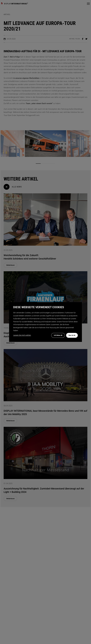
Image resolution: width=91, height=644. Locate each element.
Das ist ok (72, 335)
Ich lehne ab (58, 335)
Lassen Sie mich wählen (22, 335)
